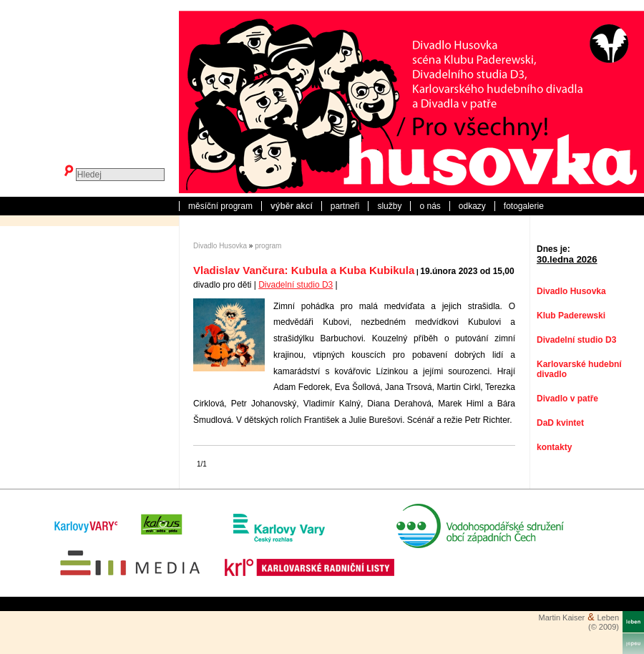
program (268, 246)
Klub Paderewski (571, 316)
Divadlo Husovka (220, 246)
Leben (608, 618)
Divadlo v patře (567, 399)
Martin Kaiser (561, 618)
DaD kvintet (560, 423)
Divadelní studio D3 (296, 285)
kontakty (554, 447)
